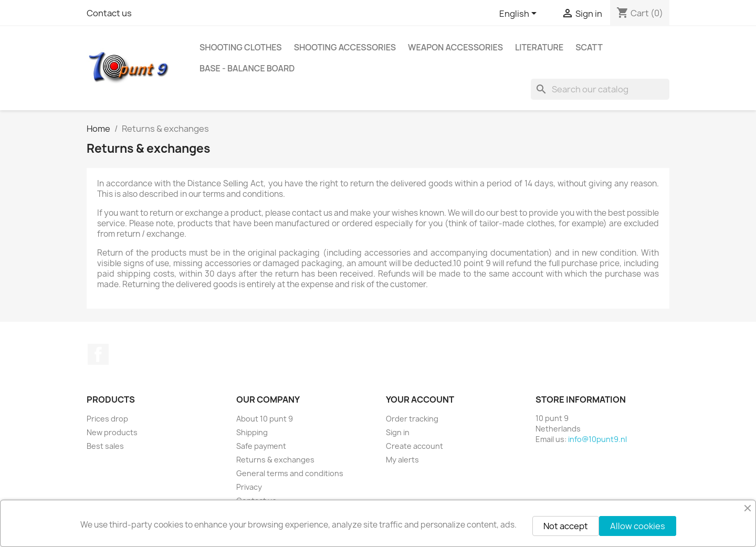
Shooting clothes (241, 47)
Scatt (589, 47)
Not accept (566, 526)
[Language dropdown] (520, 14)
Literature (539, 47)
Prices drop (107, 419)
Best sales (105, 446)
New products (112, 432)
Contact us (109, 13)
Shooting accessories (345, 47)
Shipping (252, 432)
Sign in (398, 432)
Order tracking (412, 419)
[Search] (600, 89)
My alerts (402, 460)
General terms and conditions (290, 473)
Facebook (98, 354)
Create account (414, 446)
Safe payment (261, 446)
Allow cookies (638, 526)
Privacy (249, 487)
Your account (420, 399)
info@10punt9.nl (597, 439)
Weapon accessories (455, 47)
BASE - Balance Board (247, 68)
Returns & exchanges (275, 460)
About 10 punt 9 (265, 419)
